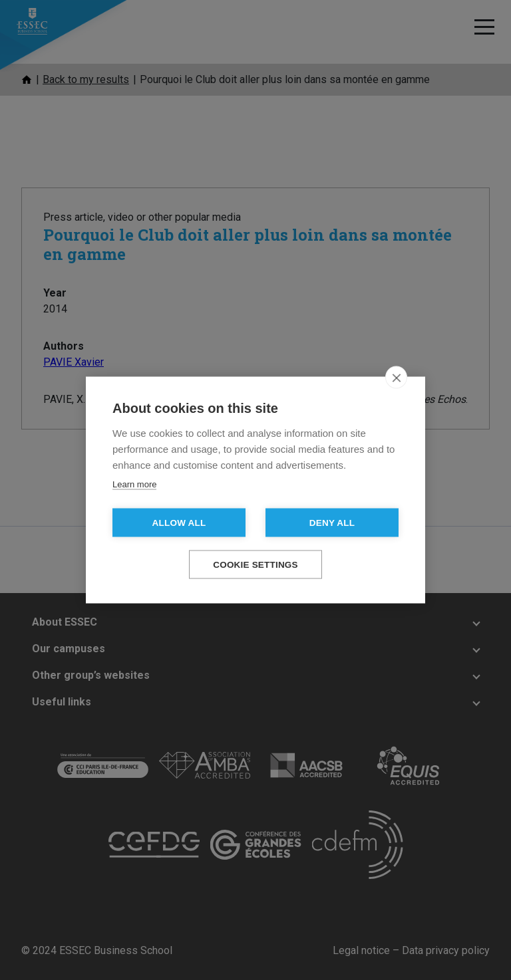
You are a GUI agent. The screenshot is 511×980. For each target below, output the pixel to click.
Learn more (134, 484)
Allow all (179, 523)
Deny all (332, 523)
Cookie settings (255, 565)
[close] (396, 378)
